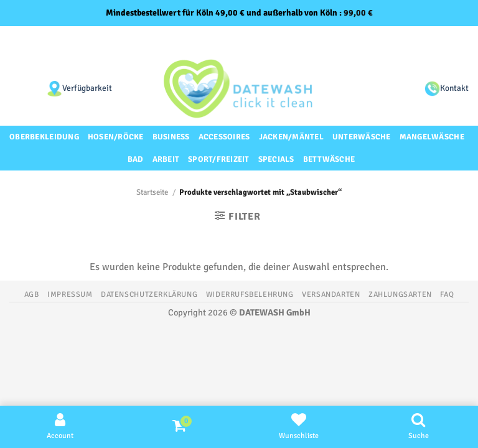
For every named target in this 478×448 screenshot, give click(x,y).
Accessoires (224, 137)
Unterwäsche (362, 137)
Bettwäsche (329, 159)
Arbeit (166, 159)
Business (171, 137)
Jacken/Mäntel (291, 137)
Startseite (152, 192)
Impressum (70, 294)
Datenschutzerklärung (149, 294)
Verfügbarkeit (87, 88)
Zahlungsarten (400, 294)
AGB (32, 294)
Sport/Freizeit (219, 159)
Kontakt (454, 88)
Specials (276, 159)
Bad (136, 159)
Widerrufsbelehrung (250, 294)
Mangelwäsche (432, 137)
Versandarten (331, 294)
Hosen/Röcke (116, 137)
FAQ (447, 294)
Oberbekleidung (44, 137)
